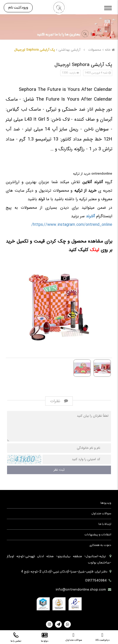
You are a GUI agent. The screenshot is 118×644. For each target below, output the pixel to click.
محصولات (95, 50)
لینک (94, 250)
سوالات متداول (101, 514)
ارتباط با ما (105, 524)
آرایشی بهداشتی (69, 50)
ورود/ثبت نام (18, 8)
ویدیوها (106, 503)
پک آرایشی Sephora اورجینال (34, 50)
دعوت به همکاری (100, 545)
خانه (110, 50)
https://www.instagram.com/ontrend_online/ (72, 225)
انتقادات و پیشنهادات (98, 535)
